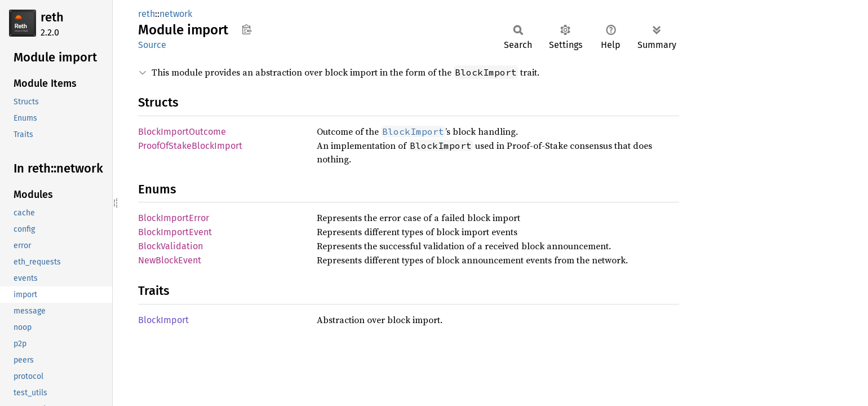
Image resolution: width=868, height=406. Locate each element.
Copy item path (247, 29)
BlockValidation (170, 246)
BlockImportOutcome (182, 132)
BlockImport (163, 320)
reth (52, 17)
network (176, 14)
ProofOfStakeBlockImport (190, 146)
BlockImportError (174, 218)
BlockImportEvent (175, 232)
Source (152, 45)
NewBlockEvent (170, 260)
